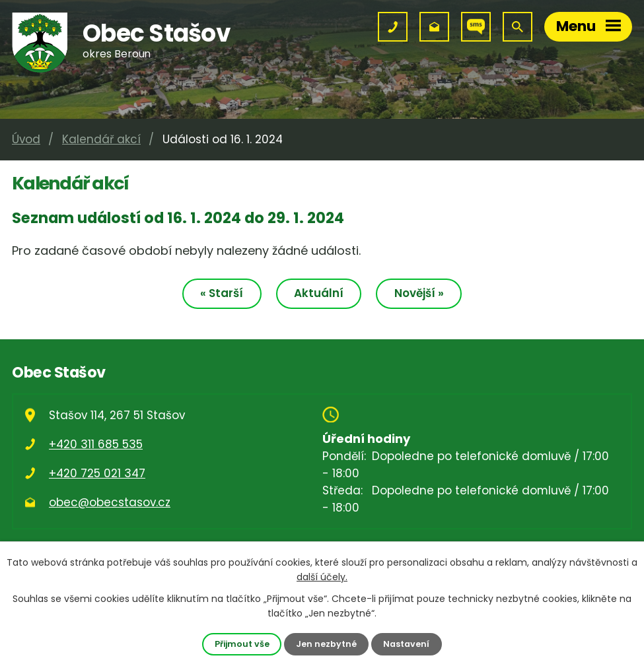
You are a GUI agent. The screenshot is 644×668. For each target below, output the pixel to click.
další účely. (322, 577)
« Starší (222, 293)
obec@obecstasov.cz (110, 502)
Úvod (26, 139)
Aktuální (319, 293)
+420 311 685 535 (96, 444)
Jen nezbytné (326, 644)
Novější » (419, 293)
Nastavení (406, 644)
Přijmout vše (242, 644)
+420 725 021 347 (97, 473)
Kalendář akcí (101, 139)
